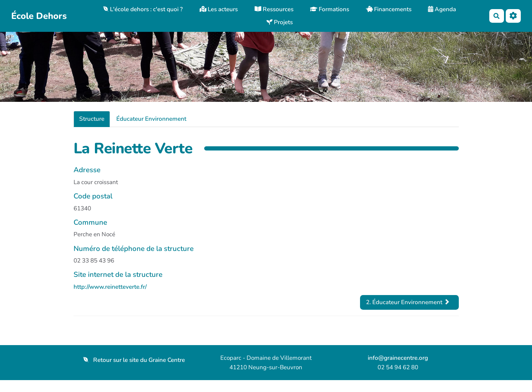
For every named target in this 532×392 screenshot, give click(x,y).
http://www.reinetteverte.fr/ (110, 287)
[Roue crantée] (513, 16)
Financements (389, 9)
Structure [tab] (92, 119)
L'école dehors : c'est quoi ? (143, 9)
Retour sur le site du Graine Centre (134, 360)
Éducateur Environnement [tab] (151, 119)
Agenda (442, 9)
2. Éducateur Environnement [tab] (408, 302)
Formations (330, 9)
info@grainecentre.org (398, 358)
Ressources (274, 9)
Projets (280, 22)
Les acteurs (219, 9)
